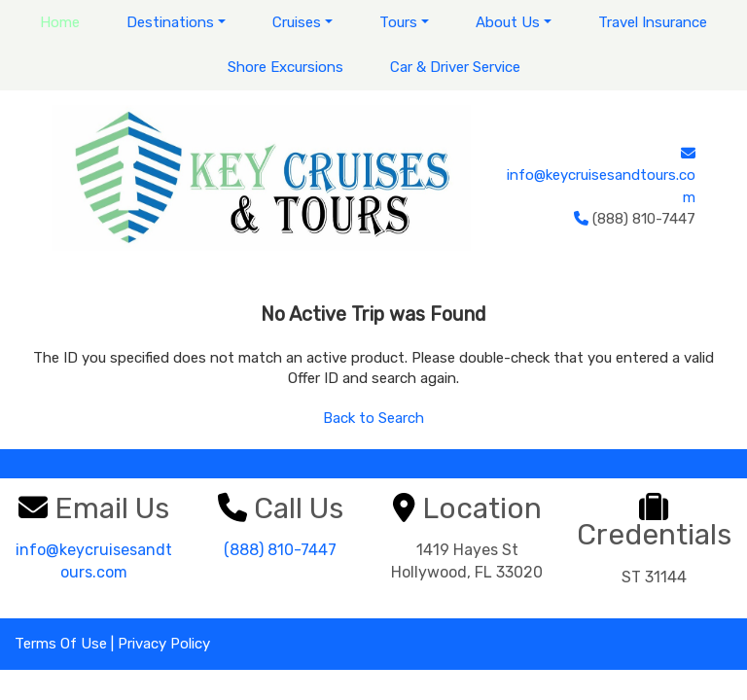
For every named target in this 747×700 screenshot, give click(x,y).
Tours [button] (398, 22)
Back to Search (373, 418)
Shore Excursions (285, 67)
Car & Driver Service (455, 67)
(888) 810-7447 (280, 550)
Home (60, 22)
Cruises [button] (297, 22)
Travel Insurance (653, 22)
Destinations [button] (170, 22)
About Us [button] (508, 22)
